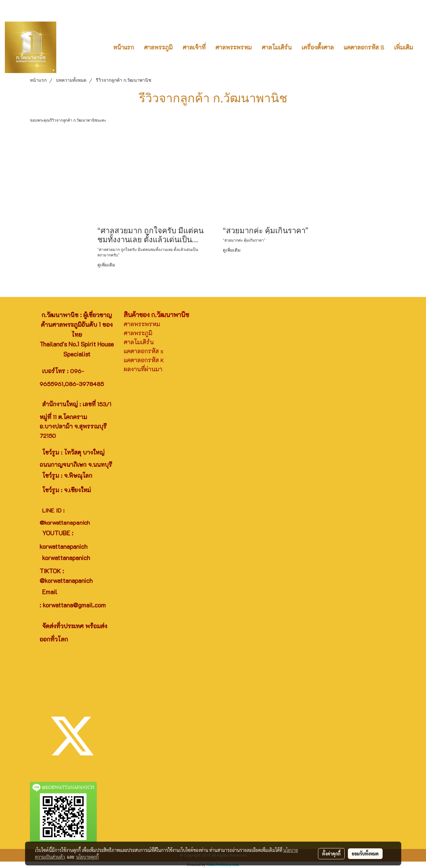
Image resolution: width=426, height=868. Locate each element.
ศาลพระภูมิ (158, 47)
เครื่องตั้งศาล (318, 47)
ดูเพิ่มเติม (107, 264)
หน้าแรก (124, 47)
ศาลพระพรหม (234, 47)
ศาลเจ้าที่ (194, 47)
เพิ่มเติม (404, 47)
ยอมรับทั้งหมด (365, 854)
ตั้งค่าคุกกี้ (331, 854)
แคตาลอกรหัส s (144, 351)
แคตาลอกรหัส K (144, 360)
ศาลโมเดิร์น (277, 47)
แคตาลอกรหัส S (364, 47)
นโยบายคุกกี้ (87, 857)
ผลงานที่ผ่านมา (143, 369)
